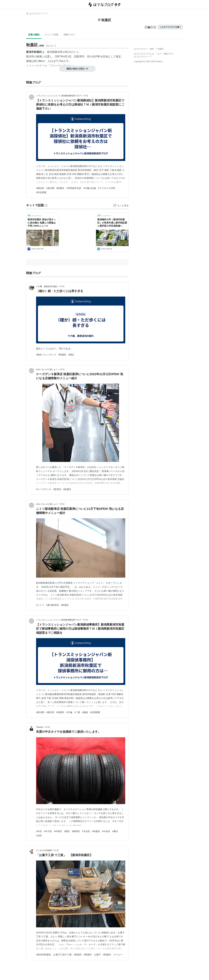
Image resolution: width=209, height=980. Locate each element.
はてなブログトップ (143, 57)
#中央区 (106, 831)
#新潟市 (50, 712)
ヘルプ (159, 54)
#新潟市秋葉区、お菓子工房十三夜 (54, 955)
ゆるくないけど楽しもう (47, 369)
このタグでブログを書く (170, 27)
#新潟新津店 (53, 605)
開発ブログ (169, 54)
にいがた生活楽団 (44, 850)
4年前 (62, 369)
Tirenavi (40, 727)
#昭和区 (76, 831)
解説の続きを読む (77, 69)
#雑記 (71, 355)
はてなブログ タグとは (144, 54)
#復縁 (85, 712)
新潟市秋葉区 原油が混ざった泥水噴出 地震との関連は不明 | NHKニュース (42, 223)
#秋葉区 (60, 188)
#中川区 (48, 831)
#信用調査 (95, 712)
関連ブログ (69, 35)
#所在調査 (41, 192)
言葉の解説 (34, 35)
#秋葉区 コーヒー (113, 955)
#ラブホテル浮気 (107, 188)
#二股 (77, 712)
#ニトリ (40, 605)
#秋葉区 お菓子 (92, 955)
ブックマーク (34, 215)
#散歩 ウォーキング (46, 355)
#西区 (67, 831)
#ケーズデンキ (44, 489)
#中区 (39, 831)
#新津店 (57, 489)
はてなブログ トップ (37, 14)
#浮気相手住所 (74, 188)
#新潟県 (50, 188)
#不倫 (69, 712)
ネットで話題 (52, 35)
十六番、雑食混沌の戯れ (47, 286)
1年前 (86, 96)
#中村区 (58, 831)
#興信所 (40, 188)
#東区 (115, 831)
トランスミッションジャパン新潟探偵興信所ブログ (59, 96)
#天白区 (86, 831)
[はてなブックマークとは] (46, 205)
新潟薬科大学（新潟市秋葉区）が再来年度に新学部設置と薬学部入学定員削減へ (112, 223)
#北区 (39, 836)
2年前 (62, 286)
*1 (67, 61)
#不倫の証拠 (90, 188)
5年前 (56, 850)
